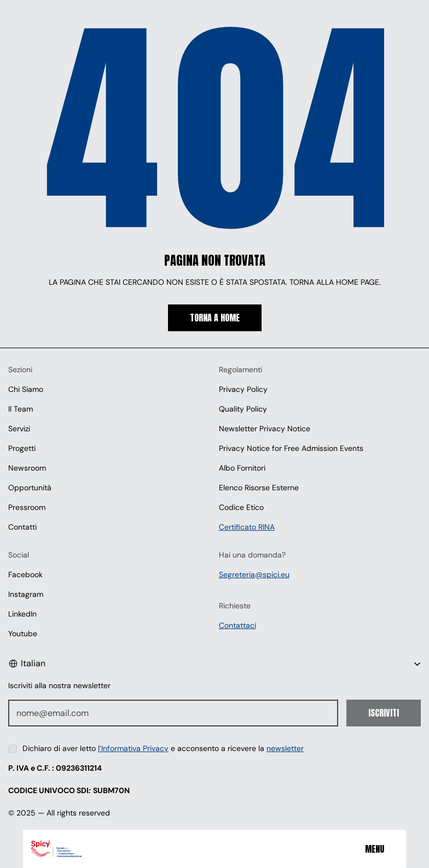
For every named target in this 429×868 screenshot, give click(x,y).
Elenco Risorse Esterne (259, 488)
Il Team (21, 409)
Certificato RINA (247, 527)
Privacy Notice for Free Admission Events (291, 448)
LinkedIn (22, 614)
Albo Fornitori (242, 468)
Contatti (22, 527)
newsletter (285, 748)
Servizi (19, 429)
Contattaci (237, 625)
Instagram (26, 594)
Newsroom (27, 468)
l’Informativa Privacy (133, 748)
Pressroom (27, 507)
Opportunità (30, 488)
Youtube (23, 634)
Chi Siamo (26, 389)
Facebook (25, 574)
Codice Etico (241, 507)
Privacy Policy (243, 389)
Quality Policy (243, 409)
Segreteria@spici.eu (254, 574)
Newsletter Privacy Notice (265, 429)
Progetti (22, 448)
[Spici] (98, 849)
